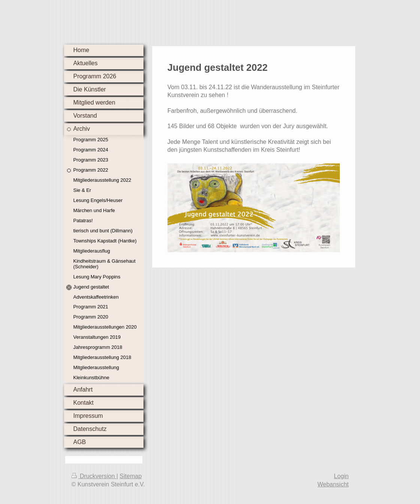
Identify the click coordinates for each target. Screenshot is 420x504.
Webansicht (333, 484)
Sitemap (131, 476)
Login (341, 476)
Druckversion (94, 476)
